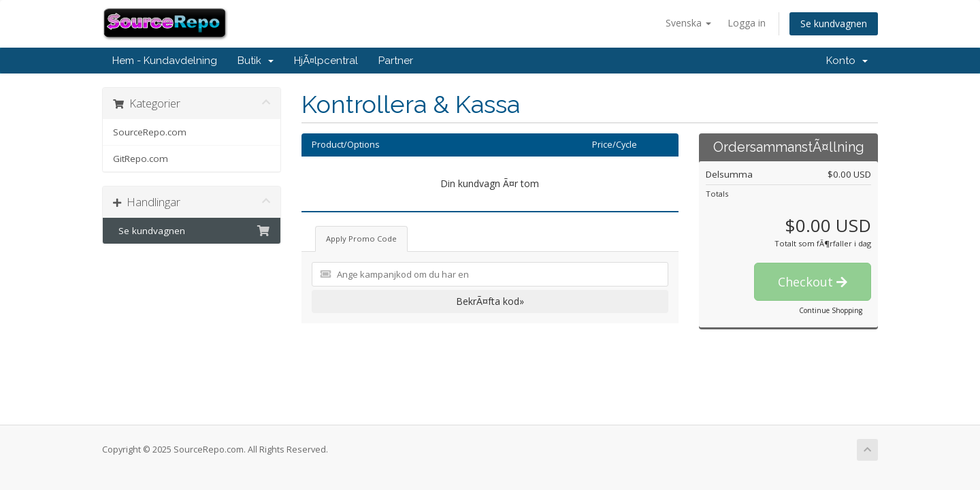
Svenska (688, 23)
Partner (396, 61)
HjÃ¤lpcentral (326, 61)
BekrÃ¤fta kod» (490, 301)
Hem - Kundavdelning (165, 61)
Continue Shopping (831, 310)
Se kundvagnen (834, 23)
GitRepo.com (141, 159)
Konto (847, 61)
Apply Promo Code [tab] (361, 239)
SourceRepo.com (150, 132)
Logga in (747, 23)
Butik (256, 61)
